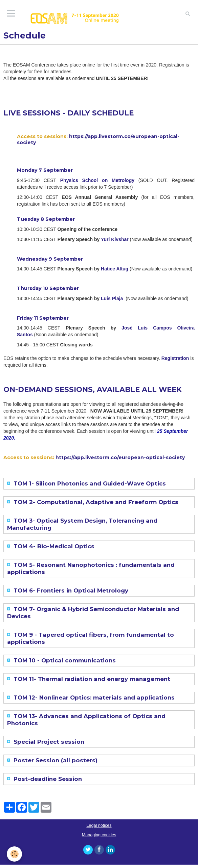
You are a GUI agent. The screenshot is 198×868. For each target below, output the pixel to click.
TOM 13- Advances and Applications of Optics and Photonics (86, 720)
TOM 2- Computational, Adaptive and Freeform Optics (95, 502)
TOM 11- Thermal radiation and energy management (91, 679)
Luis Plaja (112, 298)
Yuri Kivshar (115, 239)
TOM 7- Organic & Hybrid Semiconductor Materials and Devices (93, 613)
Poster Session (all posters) (55, 760)
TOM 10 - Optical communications (64, 660)
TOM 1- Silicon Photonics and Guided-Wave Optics (89, 483)
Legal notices (99, 825)
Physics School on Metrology (97, 180)
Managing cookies (99, 835)
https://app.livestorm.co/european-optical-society (98, 139)
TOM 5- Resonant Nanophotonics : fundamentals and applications (91, 568)
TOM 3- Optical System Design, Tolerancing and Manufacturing (82, 524)
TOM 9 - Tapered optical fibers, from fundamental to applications (91, 638)
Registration (175, 358)
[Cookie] (14, 854)
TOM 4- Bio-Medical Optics (53, 546)
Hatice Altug (115, 269)
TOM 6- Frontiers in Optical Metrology (70, 590)
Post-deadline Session (47, 779)
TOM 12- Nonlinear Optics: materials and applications (93, 698)
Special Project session (48, 742)
